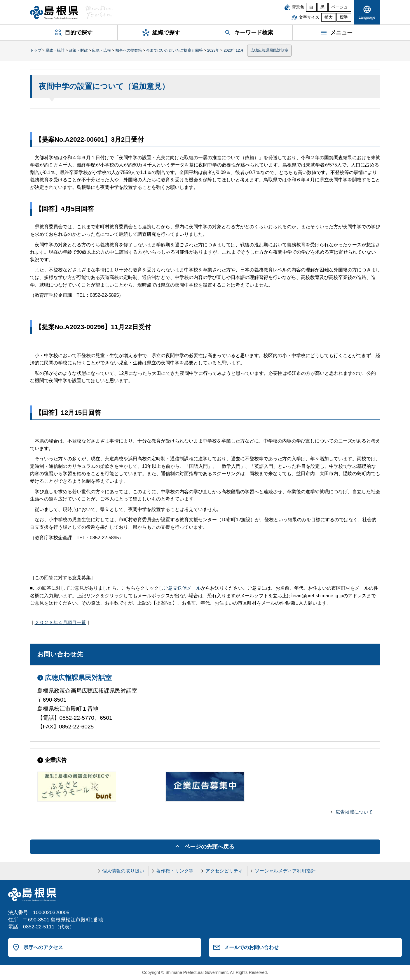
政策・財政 (78, 50)
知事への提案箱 (129, 50)
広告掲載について (354, 812)
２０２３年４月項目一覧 (60, 622)
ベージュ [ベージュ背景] (340, 7)
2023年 (213, 50)
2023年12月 (234, 50)
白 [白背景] (311, 7)
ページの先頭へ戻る (209, 847)
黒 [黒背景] (322, 7)
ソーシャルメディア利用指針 (285, 871)
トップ (36, 50)
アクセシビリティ (224, 871)
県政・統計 (55, 50)
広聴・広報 (101, 50)
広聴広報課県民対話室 (269, 50)
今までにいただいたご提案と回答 (174, 50)
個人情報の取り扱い (123, 871)
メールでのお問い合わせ (251, 947)
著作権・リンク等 (175, 871)
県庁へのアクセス (43, 947)
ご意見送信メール (182, 588)
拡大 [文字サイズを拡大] (329, 17)
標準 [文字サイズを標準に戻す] (344, 17)
